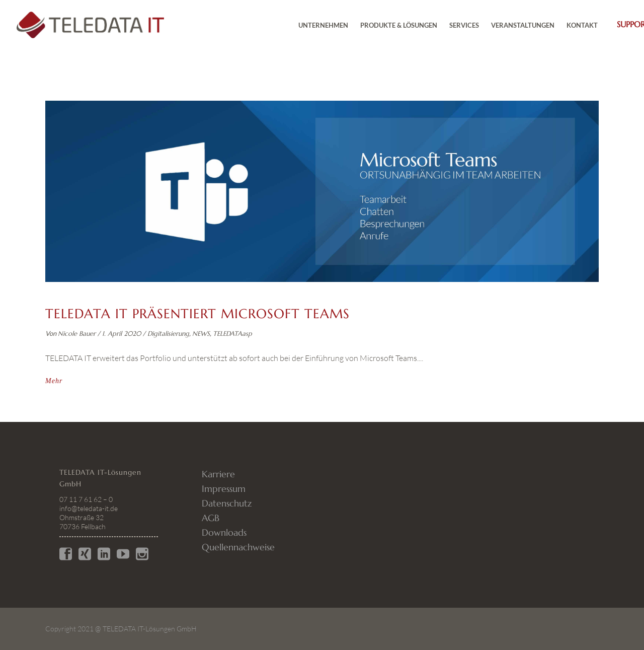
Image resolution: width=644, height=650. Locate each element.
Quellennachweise (238, 547)
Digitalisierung (168, 334)
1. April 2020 (122, 334)
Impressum (224, 489)
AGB (211, 518)
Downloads (224, 532)
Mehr (54, 381)
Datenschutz (227, 503)
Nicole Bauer (77, 334)
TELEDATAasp (232, 334)
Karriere (218, 474)
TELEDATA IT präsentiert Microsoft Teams (197, 314)
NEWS (201, 334)
